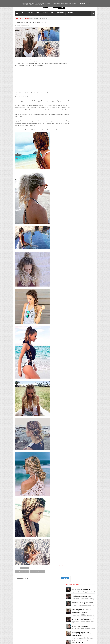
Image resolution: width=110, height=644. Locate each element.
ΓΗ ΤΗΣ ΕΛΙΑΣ (18, 603)
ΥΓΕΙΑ (38, 13)
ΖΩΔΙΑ (52, 13)
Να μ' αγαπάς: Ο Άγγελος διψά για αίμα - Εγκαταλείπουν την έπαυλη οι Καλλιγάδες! (86, 22)
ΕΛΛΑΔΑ (23, 13)
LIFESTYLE (45, 13)
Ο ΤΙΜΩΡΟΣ (18, 610)
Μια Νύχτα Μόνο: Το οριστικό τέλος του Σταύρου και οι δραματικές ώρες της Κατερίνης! (86, 40)
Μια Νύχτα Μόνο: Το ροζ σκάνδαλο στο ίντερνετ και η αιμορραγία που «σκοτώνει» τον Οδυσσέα (86, 31)
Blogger (84, 642)
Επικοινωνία (92, 590)
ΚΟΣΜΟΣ (31, 13)
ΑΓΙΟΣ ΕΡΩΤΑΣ (18, 605)
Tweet (30, 573)
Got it (88, 3)
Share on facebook (20, 573)
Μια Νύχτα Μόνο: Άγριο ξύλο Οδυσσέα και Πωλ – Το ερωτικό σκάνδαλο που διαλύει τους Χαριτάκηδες (86, 102)
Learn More (83, 3)
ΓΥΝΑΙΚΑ (21, 18)
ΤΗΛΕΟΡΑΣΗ (61, 13)
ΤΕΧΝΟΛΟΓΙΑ (18, 618)
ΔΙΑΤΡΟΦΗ (70, 13)
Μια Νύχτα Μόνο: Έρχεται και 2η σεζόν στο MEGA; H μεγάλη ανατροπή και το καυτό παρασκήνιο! (86, 93)
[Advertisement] (41, 78)
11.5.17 (17, 25)
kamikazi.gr (26, 642)
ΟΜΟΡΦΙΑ (27, 18)
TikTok (17, 613)
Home (16, 18)
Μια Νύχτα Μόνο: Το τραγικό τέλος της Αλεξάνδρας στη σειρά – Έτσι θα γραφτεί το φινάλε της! (86, 59)
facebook (62, 580)
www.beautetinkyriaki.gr (58, 567)
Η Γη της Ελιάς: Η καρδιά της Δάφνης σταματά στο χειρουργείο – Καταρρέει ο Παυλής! (86, 67)
